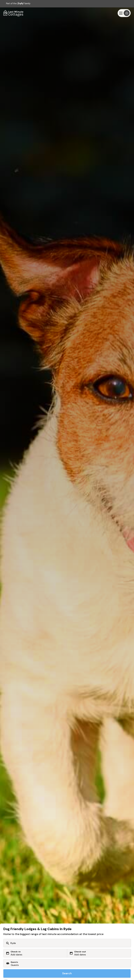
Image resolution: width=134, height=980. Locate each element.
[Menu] (124, 13)
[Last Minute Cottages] (14, 13)
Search (67, 973)
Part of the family (18, 3)
